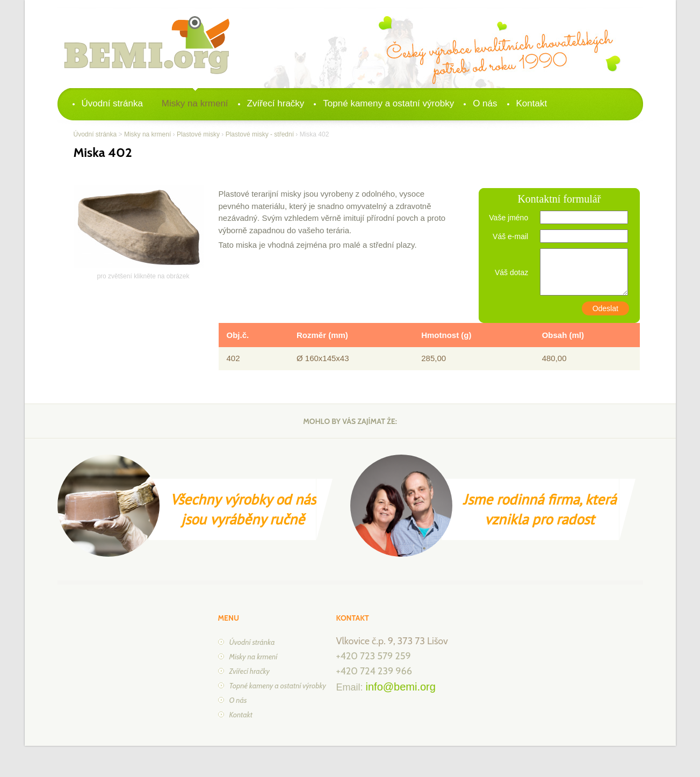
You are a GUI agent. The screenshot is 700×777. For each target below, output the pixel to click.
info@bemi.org (401, 687)
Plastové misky (198, 134)
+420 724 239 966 (374, 671)
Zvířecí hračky (276, 103)
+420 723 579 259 (374, 656)
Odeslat (605, 308)
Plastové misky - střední (260, 134)
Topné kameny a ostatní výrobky (388, 103)
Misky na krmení (195, 103)
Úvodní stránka (112, 103)
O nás (485, 103)
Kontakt (532, 103)
